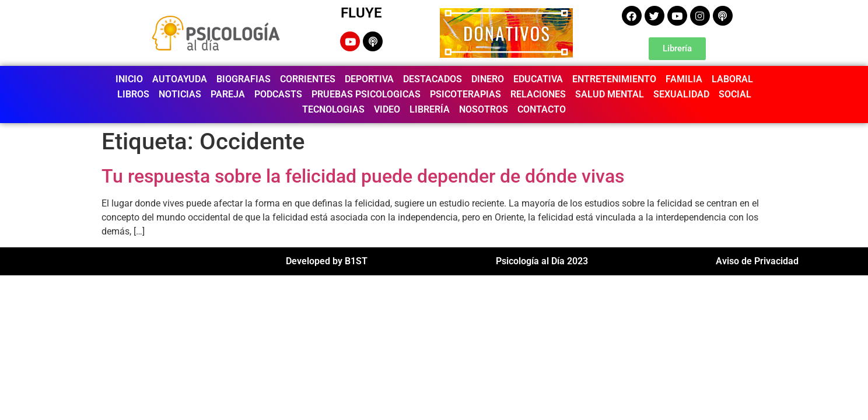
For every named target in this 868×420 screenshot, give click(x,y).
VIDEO (387, 109)
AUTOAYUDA (180, 79)
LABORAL (732, 79)
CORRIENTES (308, 79)
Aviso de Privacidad (757, 261)
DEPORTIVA (369, 79)
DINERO (488, 79)
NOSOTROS (484, 109)
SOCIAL (735, 94)
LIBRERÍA (430, 109)
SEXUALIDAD (681, 94)
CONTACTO (542, 109)
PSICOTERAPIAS (466, 94)
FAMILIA (684, 79)
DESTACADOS (433, 79)
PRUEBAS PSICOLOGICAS (366, 94)
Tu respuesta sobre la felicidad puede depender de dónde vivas (363, 176)
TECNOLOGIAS (333, 109)
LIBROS (133, 94)
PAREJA (228, 94)
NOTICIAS (180, 94)
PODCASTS (278, 94)
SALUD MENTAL (610, 94)
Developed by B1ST (327, 261)
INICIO (129, 79)
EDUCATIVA (538, 79)
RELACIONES (538, 94)
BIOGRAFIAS (244, 79)
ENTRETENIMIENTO (614, 79)
